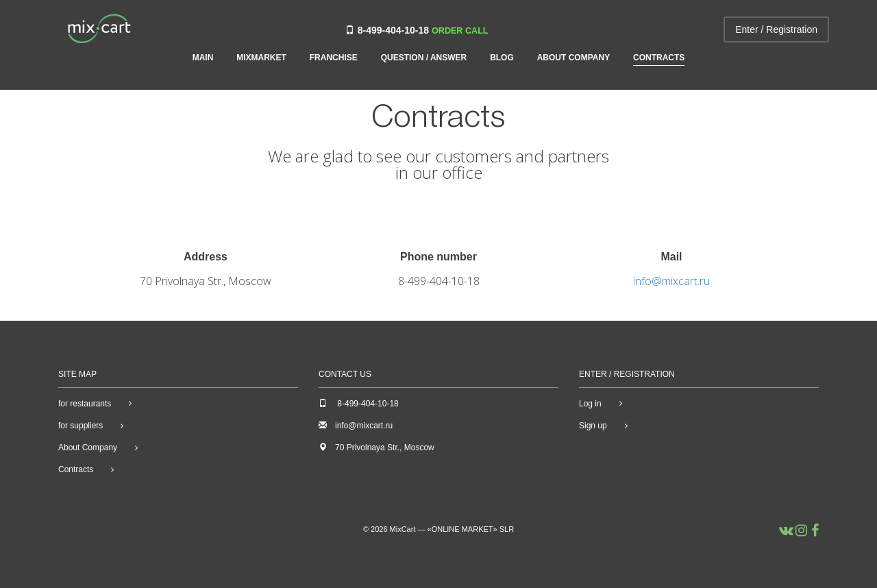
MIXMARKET (261, 58)
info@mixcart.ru (671, 281)
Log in (590, 404)
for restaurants (85, 404)
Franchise (334, 58)
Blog (502, 58)
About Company (573, 58)
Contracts (659, 58)
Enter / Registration (776, 29)
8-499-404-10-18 (393, 30)
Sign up (593, 426)
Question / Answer (424, 58)
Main (203, 58)
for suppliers (81, 426)
